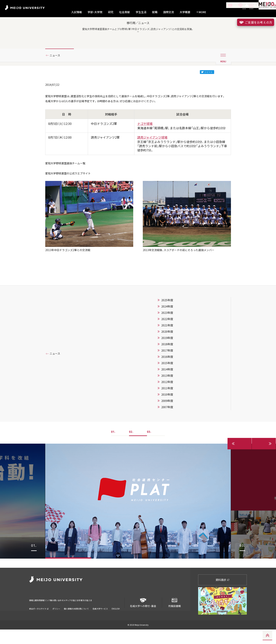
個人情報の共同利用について (76, 618)
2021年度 (167, 349)
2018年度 (167, 368)
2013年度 (167, 399)
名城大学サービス (100, 618)
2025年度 (167, 324)
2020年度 (167, 355)
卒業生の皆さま (117, 612)
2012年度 (167, 405)
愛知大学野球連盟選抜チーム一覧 (68, 182)
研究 (111, 12)
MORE (201, 12)
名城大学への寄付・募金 (143, 616)
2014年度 (167, 393)
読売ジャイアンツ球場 (152, 156)
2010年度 (167, 418)
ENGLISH (116, 618)
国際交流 (169, 12)
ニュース (56, 67)
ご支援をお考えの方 (256, 22)
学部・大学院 (95, 12)
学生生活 (141, 12)
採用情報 (47, 612)
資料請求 (222, 594)
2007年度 (167, 430)
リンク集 (60, 612)
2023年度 (167, 336)
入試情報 (77, 12)
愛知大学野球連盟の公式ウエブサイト (71, 194)
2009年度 (167, 424)
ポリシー (56, 618)
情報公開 (34, 612)
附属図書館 (174, 616)
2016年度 (167, 380)
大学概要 (185, 12)
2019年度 (167, 361)
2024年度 (167, 330)
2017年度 (167, 374)
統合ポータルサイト (39, 618)
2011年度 (167, 412)
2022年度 (167, 342)
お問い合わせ (76, 612)
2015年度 (167, 386)
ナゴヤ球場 (145, 143)
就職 (155, 12)
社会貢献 (124, 12)
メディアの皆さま (96, 612)
